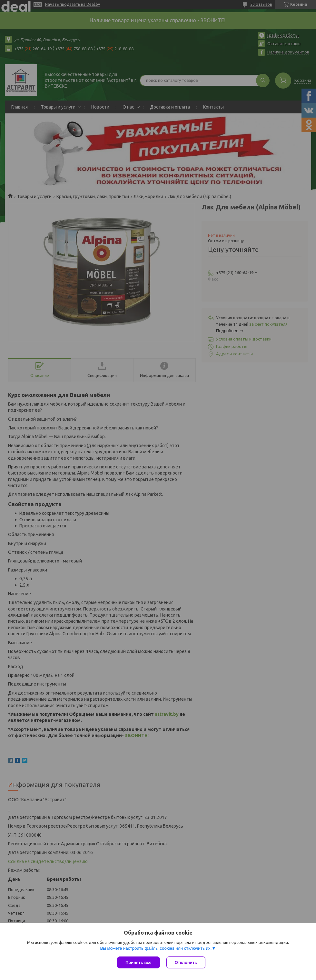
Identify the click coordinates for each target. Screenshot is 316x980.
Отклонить (186, 962)
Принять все (138, 962)
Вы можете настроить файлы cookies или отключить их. (156, 948)
